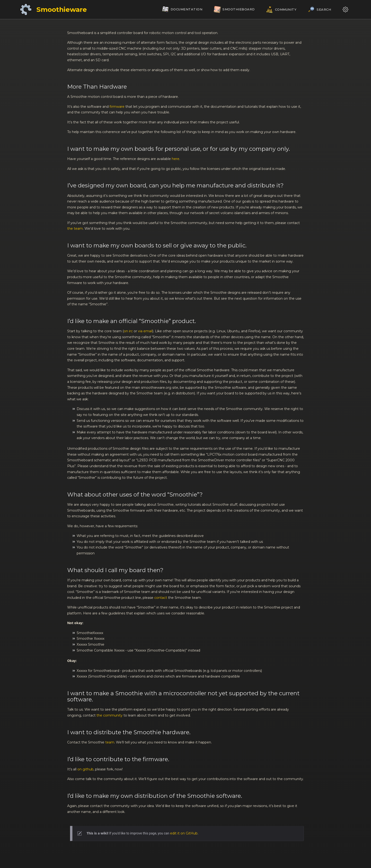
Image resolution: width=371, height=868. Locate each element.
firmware (117, 107)
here (176, 159)
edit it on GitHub (184, 833)
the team (75, 229)
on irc (128, 331)
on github (85, 769)
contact (161, 598)
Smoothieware (62, 9)
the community (110, 715)
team (110, 742)
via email (145, 331)
